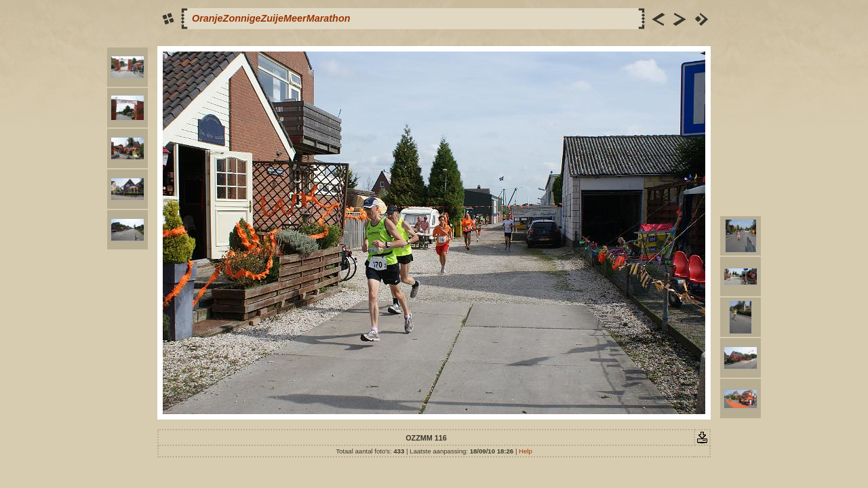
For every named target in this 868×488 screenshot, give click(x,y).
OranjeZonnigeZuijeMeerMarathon (271, 18)
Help (526, 451)
